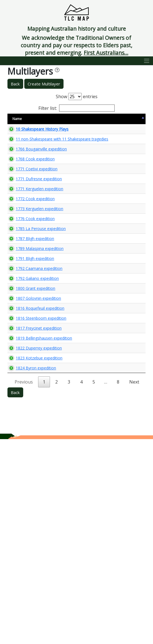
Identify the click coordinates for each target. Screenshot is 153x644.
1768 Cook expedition (25, 204)
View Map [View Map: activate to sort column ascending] (112, 119)
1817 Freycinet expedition (29, 499)
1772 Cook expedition (25, 270)
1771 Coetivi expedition (27, 219)
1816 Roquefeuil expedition (25, 461)
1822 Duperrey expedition (29, 535)
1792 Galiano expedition (27, 412)
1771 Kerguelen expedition (25, 252)
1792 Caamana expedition (25, 394)
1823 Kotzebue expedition (25, 552)
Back (15, 84)
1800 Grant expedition (26, 427)
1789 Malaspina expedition (25, 359)
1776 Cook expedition (25, 305)
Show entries (77, 97)
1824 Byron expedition (26, 570)
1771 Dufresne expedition (29, 234)
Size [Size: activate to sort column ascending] (53, 119)
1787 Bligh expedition (25, 341)
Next (134, 587)
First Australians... (106, 53)
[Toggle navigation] (147, 61)
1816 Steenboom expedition (26, 481)
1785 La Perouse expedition (25, 323)
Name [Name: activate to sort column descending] (17, 119)
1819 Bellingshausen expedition (29, 517)
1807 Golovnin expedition (29, 443)
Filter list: (76, 108)
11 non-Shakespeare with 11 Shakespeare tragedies (27, 160)
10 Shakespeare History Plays (27, 134)
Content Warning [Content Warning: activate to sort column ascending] (79, 119)
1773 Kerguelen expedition (25, 287)
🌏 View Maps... (121, 134)
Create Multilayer (44, 84)
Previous (24, 587)
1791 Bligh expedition (25, 377)
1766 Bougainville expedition (27, 186)
